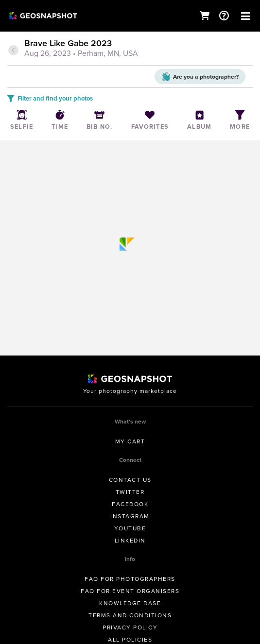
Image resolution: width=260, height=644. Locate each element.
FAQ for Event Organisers (130, 591)
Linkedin (130, 541)
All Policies (130, 640)
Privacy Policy (130, 627)
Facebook (130, 504)
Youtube (130, 528)
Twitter (130, 492)
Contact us (130, 480)
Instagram (130, 516)
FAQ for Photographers (130, 579)
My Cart (130, 441)
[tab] (130, 49)
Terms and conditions (130, 615)
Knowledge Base (130, 603)
